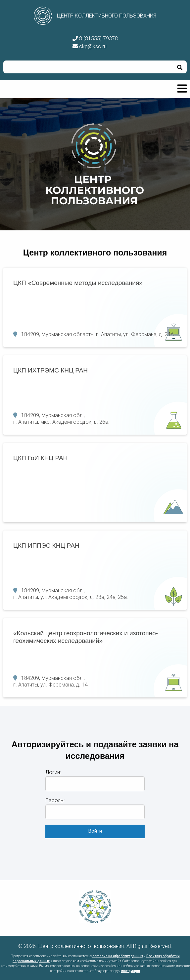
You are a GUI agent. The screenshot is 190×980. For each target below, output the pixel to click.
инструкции (131, 971)
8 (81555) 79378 (95, 39)
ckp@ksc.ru (90, 46)
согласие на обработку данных (118, 956)
